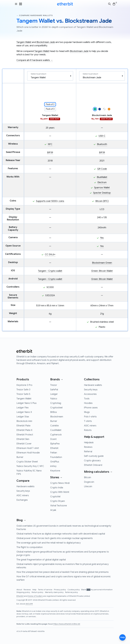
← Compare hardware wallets (35, 15)
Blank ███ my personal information (97, 590)
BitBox (54, 412)
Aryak (53, 510)
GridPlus (55, 462)
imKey (53, 466)
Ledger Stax (23, 417)
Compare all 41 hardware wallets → (35, 60)
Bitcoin (88, 477)
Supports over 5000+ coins (50, 201)
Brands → (57, 379)
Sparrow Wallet (102, 188)
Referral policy (72, 592)
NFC (50, 144)
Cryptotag (56, 403)
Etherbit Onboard (93, 465)
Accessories (90, 394)
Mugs (87, 412)
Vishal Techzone (59, 506)
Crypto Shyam (58, 501)
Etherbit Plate (23, 426)
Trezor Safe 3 (23, 390)
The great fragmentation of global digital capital (41, 560)
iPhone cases (91, 408)
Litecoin (88, 486)
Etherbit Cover (24, 444)
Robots (88, 430)
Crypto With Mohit (60, 492)
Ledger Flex (23, 408)
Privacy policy (60, 590)
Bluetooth (102, 144)
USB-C (102, 136)
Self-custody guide (94, 456)
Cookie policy (74, 590)
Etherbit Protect (25, 435)
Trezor (54, 385)
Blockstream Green (102, 263)
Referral (88, 452)
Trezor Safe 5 (23, 394)
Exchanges (22, 500)
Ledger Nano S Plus (27, 403)
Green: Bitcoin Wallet (102, 271)
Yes (102, 238)
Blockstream (57, 417)
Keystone (55, 471)
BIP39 (50, 153)
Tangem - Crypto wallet (50, 271)
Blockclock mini (24, 421)
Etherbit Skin (23, 439)
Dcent (53, 439)
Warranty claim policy (54, 592)
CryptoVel (55, 497)
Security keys (23, 491)
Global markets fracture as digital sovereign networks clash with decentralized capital (61, 534)
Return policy (38, 592)
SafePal (54, 390)
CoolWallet (56, 430)
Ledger (54, 394)
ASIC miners (23, 495)
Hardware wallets (25, 486)
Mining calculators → (98, 472)
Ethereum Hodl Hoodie (28, 453)
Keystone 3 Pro (24, 385)
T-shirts (88, 421)
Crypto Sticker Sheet (27, 462)
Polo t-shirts (90, 417)
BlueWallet (102, 177)
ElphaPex (55, 444)
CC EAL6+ (50, 255)
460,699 (29, 604)
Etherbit (54, 448)
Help (35, 590)
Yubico (54, 399)
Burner (20, 457)
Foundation (56, 457)
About (19, 590)
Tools (87, 399)
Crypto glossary (92, 461)
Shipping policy (23, 592)
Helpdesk (89, 443)
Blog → (21, 520)
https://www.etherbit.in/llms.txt (67, 624)
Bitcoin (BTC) (102, 201)
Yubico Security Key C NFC (30, 466)
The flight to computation (30, 547)
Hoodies (88, 403)
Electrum (102, 182)
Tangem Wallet (24, 42)
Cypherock (56, 435)
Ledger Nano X (24, 412)
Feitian (54, 453)
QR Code (102, 169)
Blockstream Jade (46, 42)
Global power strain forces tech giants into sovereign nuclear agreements (55, 538)
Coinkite (54, 426)
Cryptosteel (56, 408)
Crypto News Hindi (60, 483)
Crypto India (57, 488)
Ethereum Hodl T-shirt (28, 448)
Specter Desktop (102, 193)
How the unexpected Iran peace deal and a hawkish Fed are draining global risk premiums (63, 572)
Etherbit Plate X (24, 430)
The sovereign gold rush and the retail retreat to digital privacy (49, 543)
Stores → (56, 477)
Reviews (88, 447)
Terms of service (45, 590)
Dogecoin (89, 482)
